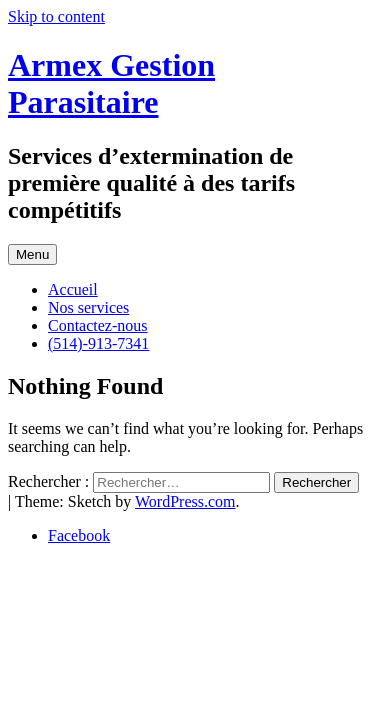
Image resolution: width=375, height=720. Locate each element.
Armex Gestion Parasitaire (111, 83)
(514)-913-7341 (98, 343)
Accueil (73, 289)
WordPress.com (185, 501)
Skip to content (56, 16)
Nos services (88, 307)
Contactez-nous (98, 325)
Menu (32, 254)
